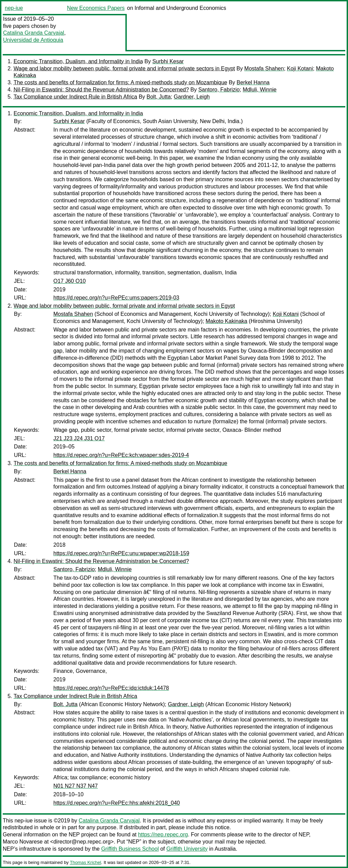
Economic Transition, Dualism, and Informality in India (78, 61)
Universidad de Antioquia (33, 40)
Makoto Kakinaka (227, 321)
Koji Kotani (300, 69)
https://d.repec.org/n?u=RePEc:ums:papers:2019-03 (116, 298)
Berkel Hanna (253, 82)
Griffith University (187, 849)
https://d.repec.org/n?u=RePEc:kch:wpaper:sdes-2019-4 (121, 455)
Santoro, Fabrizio (219, 90)
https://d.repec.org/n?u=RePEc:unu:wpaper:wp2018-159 (121, 553)
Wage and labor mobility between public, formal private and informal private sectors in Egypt (124, 69)
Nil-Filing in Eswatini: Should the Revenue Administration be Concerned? (101, 90)
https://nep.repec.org (163, 835)
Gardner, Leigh (192, 97)
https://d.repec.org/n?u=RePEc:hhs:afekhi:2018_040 (117, 803)
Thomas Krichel (85, 862)
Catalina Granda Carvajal (34, 33)
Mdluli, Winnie (260, 90)
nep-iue (14, 8)
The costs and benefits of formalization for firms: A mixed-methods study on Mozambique (120, 82)
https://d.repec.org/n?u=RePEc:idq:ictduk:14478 (111, 688)
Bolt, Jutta (159, 97)
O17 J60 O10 (69, 281)
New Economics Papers (96, 8)
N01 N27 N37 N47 (76, 786)
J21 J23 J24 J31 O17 (79, 438)
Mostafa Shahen (264, 69)
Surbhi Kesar (168, 61)
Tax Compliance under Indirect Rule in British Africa (75, 97)
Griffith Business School (130, 849)
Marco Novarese (23, 842)
